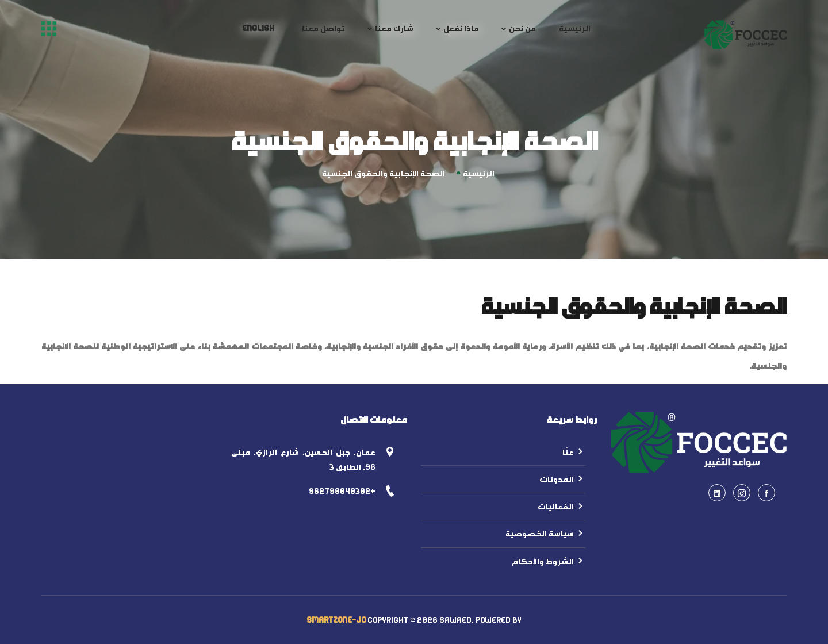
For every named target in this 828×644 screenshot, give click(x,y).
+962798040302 (342, 491)
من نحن (522, 28)
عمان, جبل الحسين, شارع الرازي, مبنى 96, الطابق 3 (303, 460)
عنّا (574, 452)
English (258, 28)
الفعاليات (561, 507)
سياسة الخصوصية (545, 534)
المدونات (562, 479)
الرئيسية (575, 28)
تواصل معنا (323, 28)
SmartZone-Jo (336, 620)
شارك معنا (394, 28)
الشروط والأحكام (549, 561)
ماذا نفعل (461, 28)
